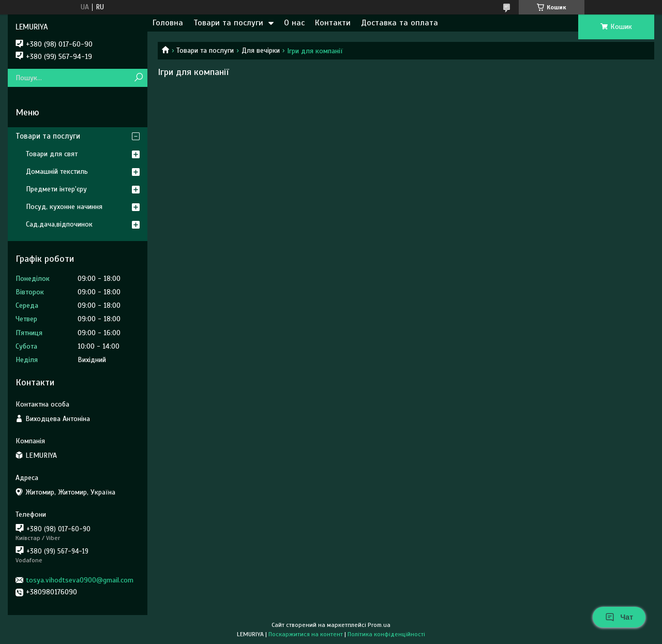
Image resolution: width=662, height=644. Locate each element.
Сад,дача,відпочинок (59, 224)
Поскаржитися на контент (306, 634)
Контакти (333, 23)
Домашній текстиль (57, 171)
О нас (294, 23)
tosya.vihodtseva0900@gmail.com (80, 580)
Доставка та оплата (400, 23)
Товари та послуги (228, 23)
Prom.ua (379, 625)
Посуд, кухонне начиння (64, 207)
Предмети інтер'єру (56, 189)
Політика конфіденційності (386, 634)
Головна (168, 23)
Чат (619, 617)
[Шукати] (138, 78)
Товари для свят (52, 154)
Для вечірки (261, 50)
